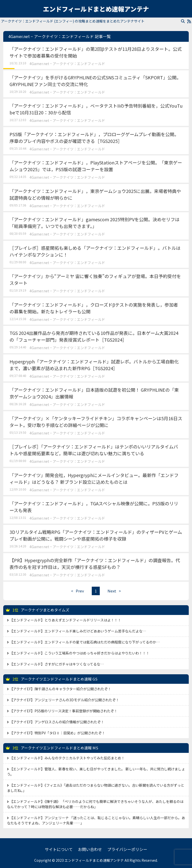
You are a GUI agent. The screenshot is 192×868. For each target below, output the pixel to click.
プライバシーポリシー (127, 849)
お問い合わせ (90, 849)
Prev (76, 591)
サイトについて (59, 849)
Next (115, 591)
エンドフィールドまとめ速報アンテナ (96, 9)
